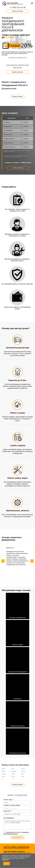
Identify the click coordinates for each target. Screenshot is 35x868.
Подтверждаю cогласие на (16, 833)
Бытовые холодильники (18, 606)
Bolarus (4, 771)
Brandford (14, 771)
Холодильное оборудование (18, 660)
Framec (23, 782)
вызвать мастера (18, 168)
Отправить (17, 837)
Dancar (13, 777)
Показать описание (18, 97)
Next (32, 561)
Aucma (23, 769)
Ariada (3, 769)
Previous (3, 561)
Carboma (4, 774)
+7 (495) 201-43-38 (18, 7)
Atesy (13, 769)
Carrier (13, 774)
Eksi (22, 779)
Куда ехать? (8, 811)
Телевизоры (18, 687)
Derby (23, 777)
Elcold (3, 782)
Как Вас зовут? (9, 800)
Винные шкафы (18, 633)
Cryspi (3, 777)
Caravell (23, 771)
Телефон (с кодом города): (12, 805)
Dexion (13, 779)
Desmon (4, 779)
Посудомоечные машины (18, 741)
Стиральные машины (18, 714)
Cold (22, 774)
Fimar (13, 782)
